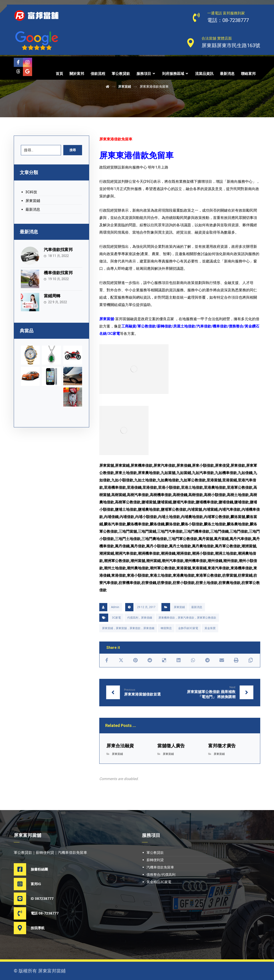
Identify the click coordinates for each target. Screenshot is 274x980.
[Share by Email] (222, 660)
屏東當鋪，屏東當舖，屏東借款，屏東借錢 (128, 628)
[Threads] (18, 71)
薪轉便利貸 (155, 860)
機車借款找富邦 (58, 273)
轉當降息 (166, 628)
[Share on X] (121, 660)
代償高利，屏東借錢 (140, 618)
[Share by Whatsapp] (193, 660)
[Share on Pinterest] (135, 660)
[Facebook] (18, 62)
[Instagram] (28, 62)
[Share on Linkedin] (179, 660)
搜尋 (73, 150)
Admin (115, 607)
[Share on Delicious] (164, 660)
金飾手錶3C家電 (188, 628)
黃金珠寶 (210, 628)
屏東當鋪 (179, 607)
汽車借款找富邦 (58, 250)
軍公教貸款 (155, 853)
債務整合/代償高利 (161, 875)
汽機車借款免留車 (160, 867)
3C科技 (31, 192)
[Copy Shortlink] (250, 660)
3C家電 (116, 618)
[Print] (236, 660)
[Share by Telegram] (207, 660)
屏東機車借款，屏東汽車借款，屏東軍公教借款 (187, 618)
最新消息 (197, 607)
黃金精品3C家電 (159, 882)
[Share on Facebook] (107, 660)
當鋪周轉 (52, 296)
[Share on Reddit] (150, 660)
